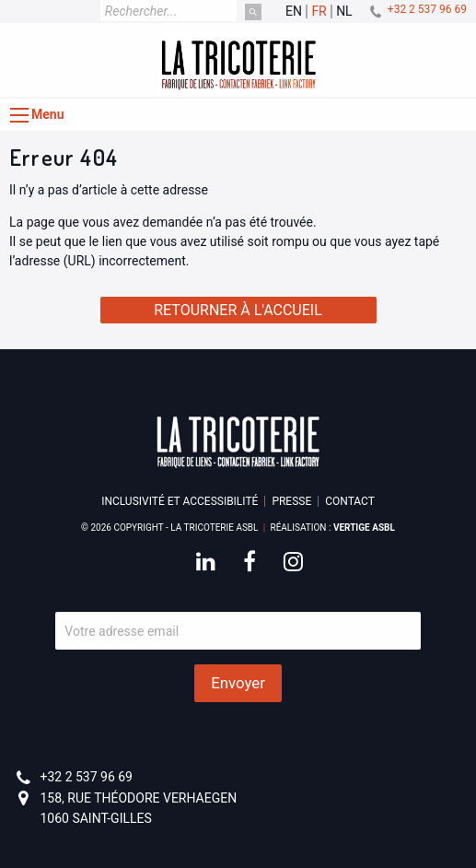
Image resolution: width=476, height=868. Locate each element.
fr (319, 12)
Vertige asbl (364, 528)
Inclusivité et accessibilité (180, 501)
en (294, 12)
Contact (350, 501)
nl (344, 12)
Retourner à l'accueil (238, 310)
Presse (291, 501)
